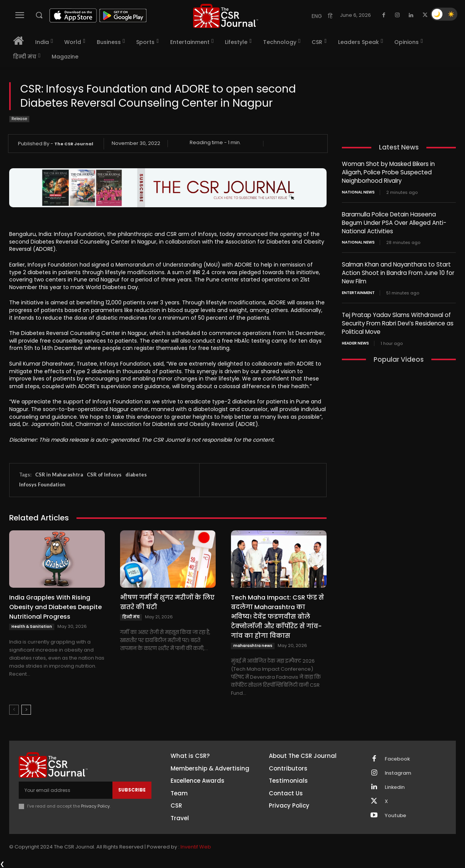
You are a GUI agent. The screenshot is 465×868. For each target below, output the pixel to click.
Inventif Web (196, 847)
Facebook (397, 759)
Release (19, 119)
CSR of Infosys (104, 475)
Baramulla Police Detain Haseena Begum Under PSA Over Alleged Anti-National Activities (394, 221)
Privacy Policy (95, 806)
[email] (66, 790)
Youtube (395, 816)
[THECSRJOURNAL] (226, 16)
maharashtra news (253, 646)
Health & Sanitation (32, 627)
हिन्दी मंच (131, 617)
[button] (39, 15)
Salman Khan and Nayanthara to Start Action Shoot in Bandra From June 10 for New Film (398, 271)
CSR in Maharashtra (59, 475)
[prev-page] (14, 710)
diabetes (136, 475)
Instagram (398, 773)
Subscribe (132, 790)
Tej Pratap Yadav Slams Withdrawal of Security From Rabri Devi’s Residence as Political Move (398, 320)
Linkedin (395, 787)
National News (358, 191)
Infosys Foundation (42, 484)
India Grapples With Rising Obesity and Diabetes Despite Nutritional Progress (55, 607)
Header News (355, 339)
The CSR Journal (74, 144)
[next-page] (26, 710)
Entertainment (358, 290)
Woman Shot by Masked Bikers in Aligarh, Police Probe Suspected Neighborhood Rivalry (388, 172)
